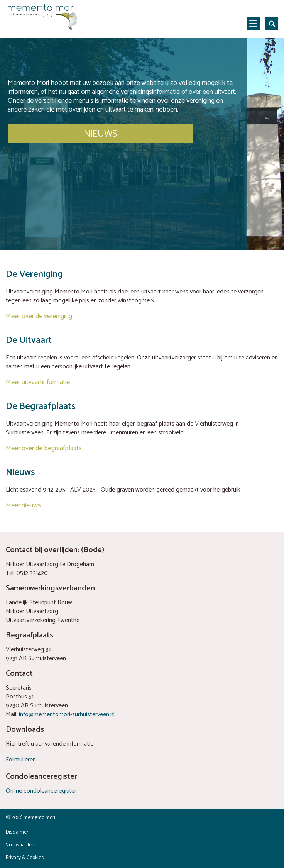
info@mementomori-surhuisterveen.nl (67, 715)
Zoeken (272, 24)
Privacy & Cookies (25, 858)
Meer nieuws (23, 505)
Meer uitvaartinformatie (38, 382)
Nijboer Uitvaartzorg (32, 611)
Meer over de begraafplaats (44, 448)
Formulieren (21, 760)
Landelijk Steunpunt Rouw (39, 603)
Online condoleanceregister (41, 791)
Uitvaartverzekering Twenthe (43, 620)
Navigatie (253, 24)
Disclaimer (17, 832)
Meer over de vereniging (39, 316)
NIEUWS (101, 134)
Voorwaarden (20, 845)
